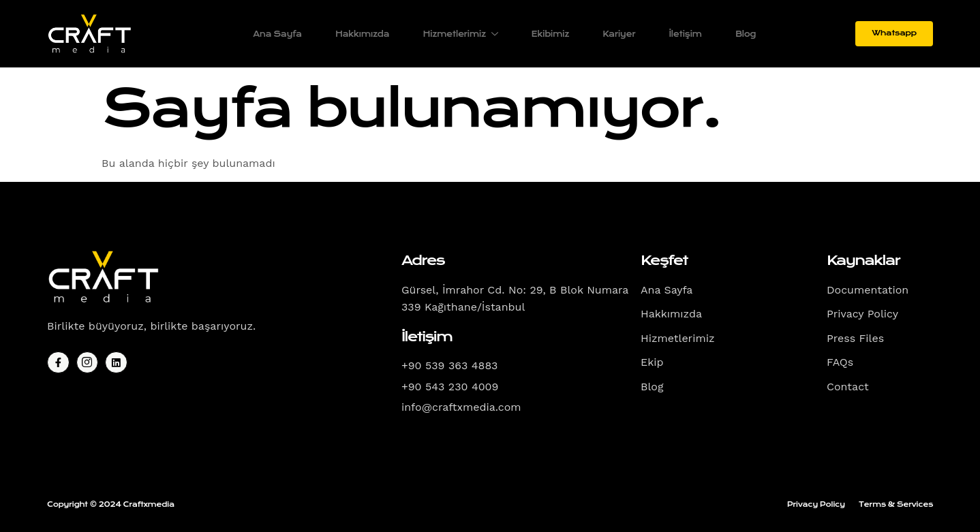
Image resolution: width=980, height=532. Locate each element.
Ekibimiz (550, 34)
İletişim (686, 34)
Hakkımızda (360, 34)
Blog (746, 34)
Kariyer (619, 34)
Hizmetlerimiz (459, 34)
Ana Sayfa (275, 34)
